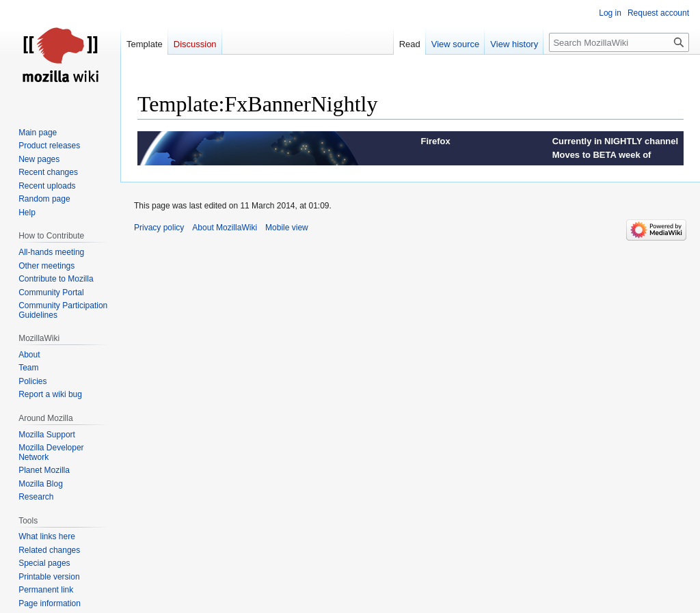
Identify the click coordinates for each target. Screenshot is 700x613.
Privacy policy (159, 228)
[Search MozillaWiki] (619, 42)
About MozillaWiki (225, 228)
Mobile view (287, 228)
